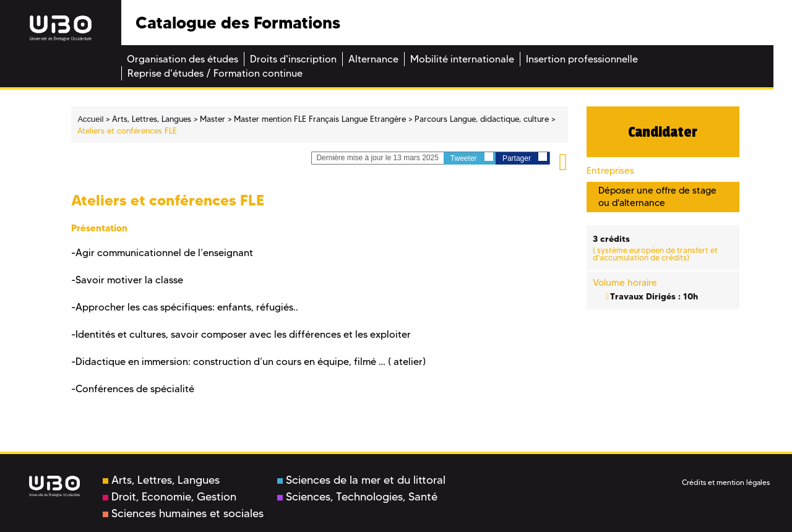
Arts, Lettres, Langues (161, 480)
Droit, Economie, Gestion (170, 497)
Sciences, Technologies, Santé (357, 497)
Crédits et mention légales (726, 482)
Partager (525, 157)
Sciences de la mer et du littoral (361, 480)
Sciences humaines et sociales (183, 513)
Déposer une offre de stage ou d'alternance (657, 196)
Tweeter (472, 157)
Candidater (663, 132)
